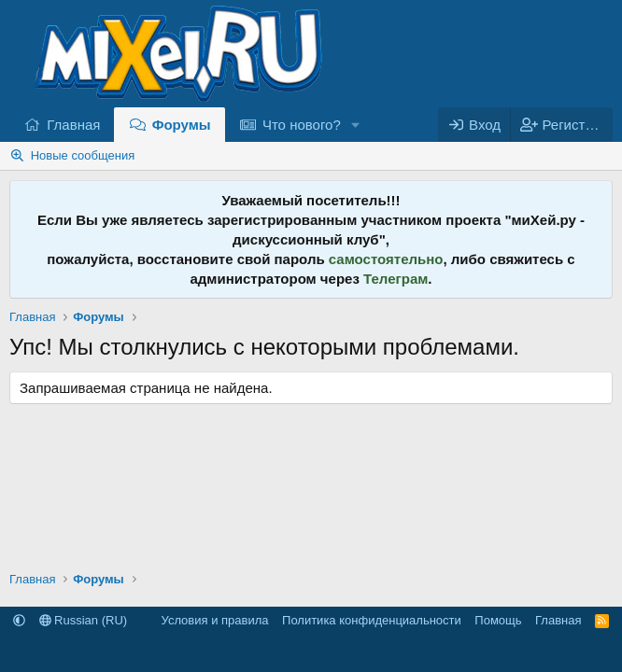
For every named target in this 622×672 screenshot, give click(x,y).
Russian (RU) (84, 620)
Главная (73, 125)
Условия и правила (215, 620)
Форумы (182, 125)
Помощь (498, 620)
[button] (356, 125)
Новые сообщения (83, 155)
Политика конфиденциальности (372, 620)
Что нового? (302, 125)
